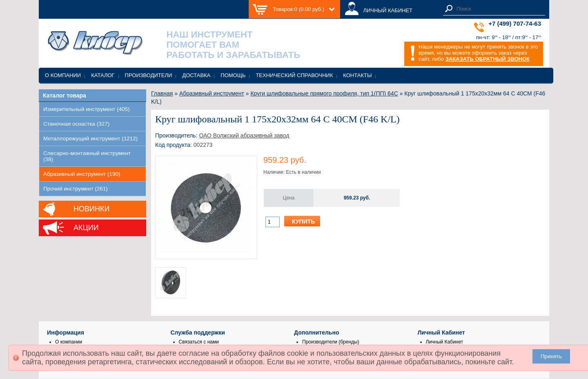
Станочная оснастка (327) (76, 124)
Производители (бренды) (331, 342)
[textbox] (499, 9)
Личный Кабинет (445, 342)
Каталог (103, 75)
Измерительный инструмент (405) (87, 109)
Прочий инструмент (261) (76, 189)
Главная (162, 93)
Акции (86, 228)
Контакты (357, 75)
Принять (551, 356)
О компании (63, 75)
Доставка (196, 75)
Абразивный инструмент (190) (82, 174)
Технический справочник (294, 75)
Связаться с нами (199, 342)
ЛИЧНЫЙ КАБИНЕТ (388, 10)
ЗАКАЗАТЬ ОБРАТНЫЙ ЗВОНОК (488, 59)
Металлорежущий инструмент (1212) (90, 139)
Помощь (233, 75)
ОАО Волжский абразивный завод (244, 135)
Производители (149, 75)
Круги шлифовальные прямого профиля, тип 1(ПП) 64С (324, 93)
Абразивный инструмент (212, 93)
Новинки (91, 209)
